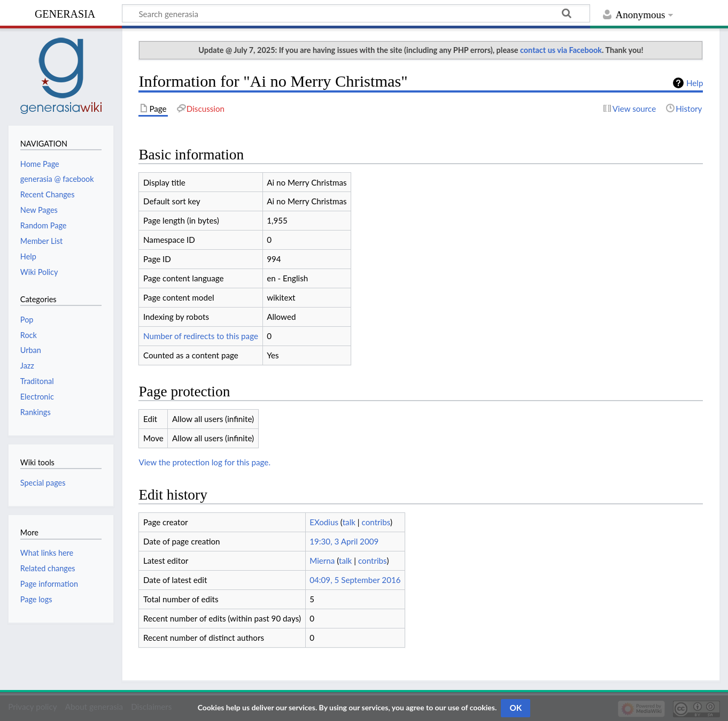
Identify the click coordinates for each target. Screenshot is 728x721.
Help (695, 83)
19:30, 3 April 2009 (344, 541)
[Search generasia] (356, 13)
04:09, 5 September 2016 (355, 580)
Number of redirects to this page (201, 336)
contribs (376, 522)
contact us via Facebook (561, 50)
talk (349, 522)
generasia (65, 13)
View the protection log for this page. (204, 462)
